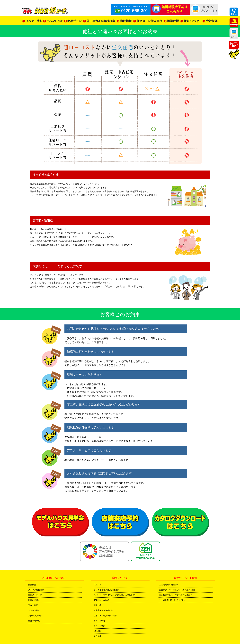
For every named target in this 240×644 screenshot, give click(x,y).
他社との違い (34, 600)
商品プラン (98, 585)
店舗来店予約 (34, 621)
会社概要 (32, 585)
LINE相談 (98, 631)
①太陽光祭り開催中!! (168, 585)
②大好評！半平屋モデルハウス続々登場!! (177, 590)
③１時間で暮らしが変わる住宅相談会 (176, 595)
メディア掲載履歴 (36, 590)
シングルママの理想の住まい (106, 590)
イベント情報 (99, 621)
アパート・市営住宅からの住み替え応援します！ (115, 595)
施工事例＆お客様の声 (103, 610)
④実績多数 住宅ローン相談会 (172, 600)
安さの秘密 (33, 605)
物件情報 (98, 636)
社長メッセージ (35, 595)
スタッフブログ (35, 616)
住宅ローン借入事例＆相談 (105, 616)
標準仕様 (98, 605)
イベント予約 (99, 626)
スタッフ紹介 (34, 610)
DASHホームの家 (101, 600)
